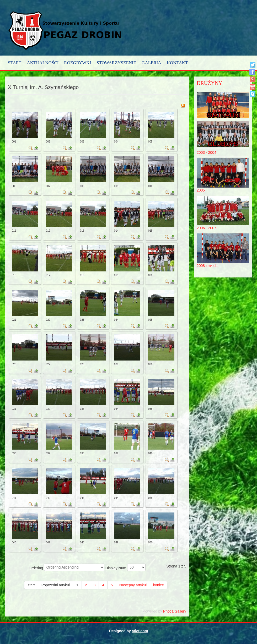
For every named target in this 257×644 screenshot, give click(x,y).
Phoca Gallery (175, 611)
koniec (158, 585)
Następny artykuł (133, 585)
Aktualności (43, 63)
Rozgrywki (77, 63)
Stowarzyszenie (116, 63)
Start (15, 63)
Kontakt (177, 63)
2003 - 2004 (207, 152)
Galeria (151, 63)
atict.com (140, 631)
